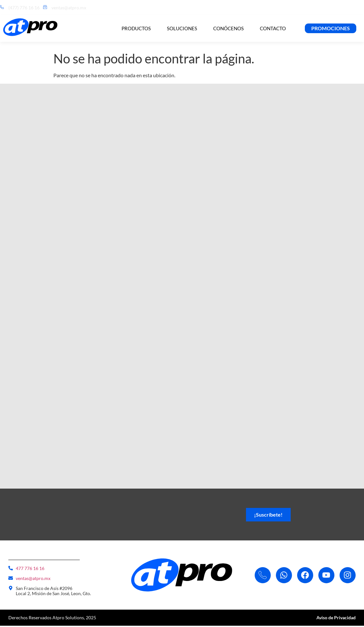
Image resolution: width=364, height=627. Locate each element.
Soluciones (182, 28)
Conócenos (228, 28)
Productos (136, 28)
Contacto (273, 28)
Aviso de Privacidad (336, 619)
